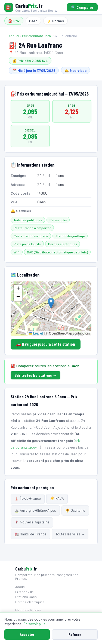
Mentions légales (28, 610)
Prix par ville (24, 592)
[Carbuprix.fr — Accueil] (31, 7)
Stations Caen (26, 597)
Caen (33, 21)
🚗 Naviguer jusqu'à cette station (46, 344)
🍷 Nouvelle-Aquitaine (32, 522)
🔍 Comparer (82, 7)
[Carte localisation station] (51, 309)
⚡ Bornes (55, 21)
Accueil (14, 36)
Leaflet (36, 333)
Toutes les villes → (70, 534)
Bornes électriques (30, 602)
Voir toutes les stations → (36, 375)
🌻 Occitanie (75, 510)
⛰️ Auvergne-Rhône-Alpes (35, 510)
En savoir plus (34, 624)
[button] (51, 303)
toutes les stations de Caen (56, 454)
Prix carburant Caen (36, 36)
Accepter (27, 634)
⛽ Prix (14, 21)
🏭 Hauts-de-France (30, 534)
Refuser (75, 634)
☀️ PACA (57, 498)
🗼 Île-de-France (28, 498)
